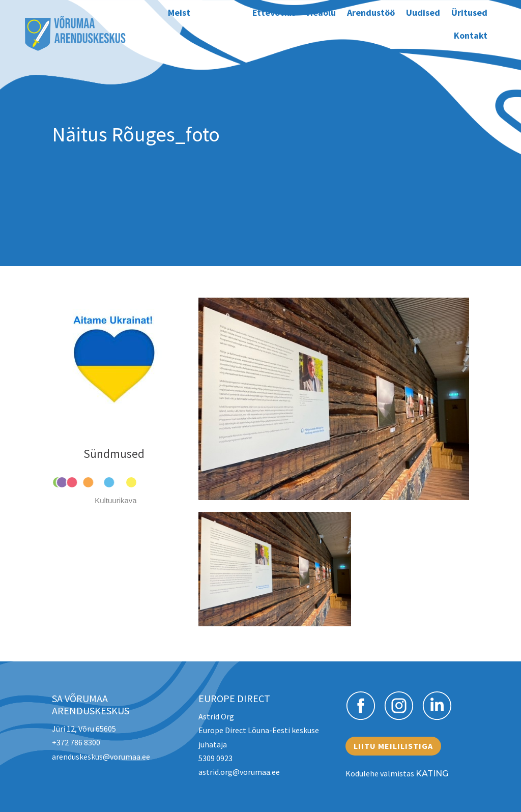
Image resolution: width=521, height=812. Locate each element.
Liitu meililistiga (393, 746)
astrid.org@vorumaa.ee (239, 772)
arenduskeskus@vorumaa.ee (101, 757)
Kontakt (471, 35)
